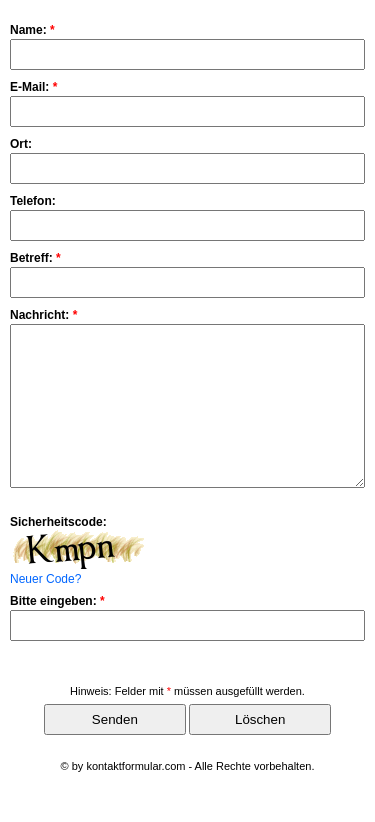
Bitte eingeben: (57, 631)
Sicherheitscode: (58, 552)
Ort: (21, 144)
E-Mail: (33, 87)
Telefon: (33, 201)
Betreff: (35, 258)
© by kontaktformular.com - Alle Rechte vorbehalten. (188, 796)
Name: (32, 30)
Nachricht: (43, 315)
